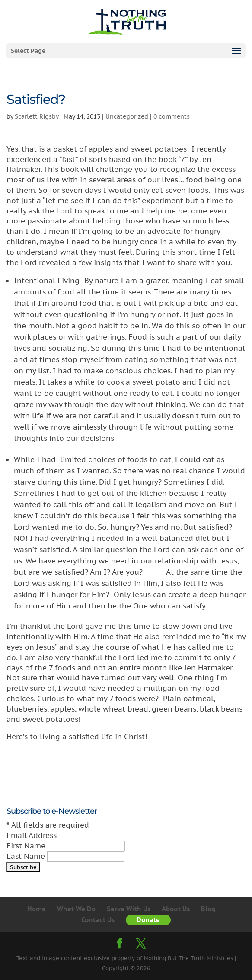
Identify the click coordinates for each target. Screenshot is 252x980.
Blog (208, 909)
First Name (27, 846)
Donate (148, 920)
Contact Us (98, 920)
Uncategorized (127, 116)
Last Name (27, 856)
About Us (176, 909)
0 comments (172, 116)
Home (37, 909)
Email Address (33, 835)
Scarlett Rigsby (37, 116)
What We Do (76, 909)
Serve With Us (129, 909)
